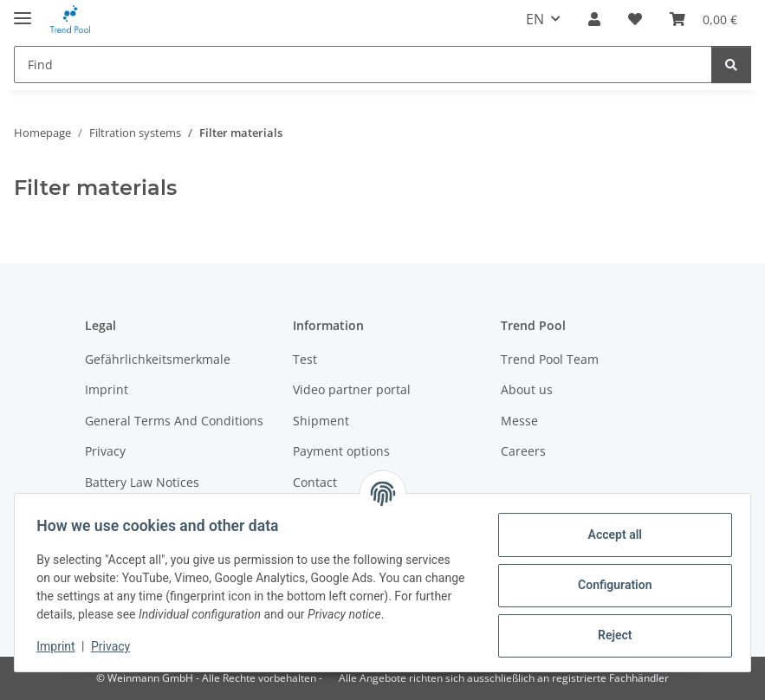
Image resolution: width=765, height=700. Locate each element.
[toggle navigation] (23, 11)
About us (527, 389)
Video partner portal (352, 389)
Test (305, 359)
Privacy (117, 646)
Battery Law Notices (142, 482)
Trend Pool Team (550, 359)
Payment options (341, 451)
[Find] (363, 65)
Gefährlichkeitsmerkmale (158, 359)
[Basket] (703, 19)
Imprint (62, 646)
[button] (594, 19)
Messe (519, 421)
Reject (609, 635)
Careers (523, 451)
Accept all (609, 535)
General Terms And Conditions (174, 421)
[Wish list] (635, 19)
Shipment (321, 421)
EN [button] (535, 19)
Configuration (609, 585)
